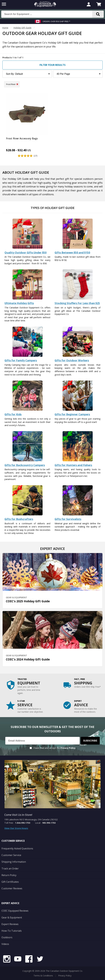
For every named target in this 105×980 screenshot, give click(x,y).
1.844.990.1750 (23, 823)
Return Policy (9, 875)
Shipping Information (14, 862)
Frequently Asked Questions (17, 848)
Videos (5, 944)
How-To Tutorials (12, 931)
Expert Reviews (10, 924)
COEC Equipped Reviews (15, 911)
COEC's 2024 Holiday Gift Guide (28, 659)
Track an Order (10, 869)
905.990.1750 (49, 823)
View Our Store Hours (16, 828)
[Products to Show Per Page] (78, 74)
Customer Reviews (12, 888)
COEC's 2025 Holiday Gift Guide (28, 601)
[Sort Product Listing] (27, 74)
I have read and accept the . (55, 748)
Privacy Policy (68, 748)
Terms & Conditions (43, 976)
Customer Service (11, 855)
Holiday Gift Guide (22, 28)
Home (5, 28)
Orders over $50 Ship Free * (56, 21)
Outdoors (7, 937)
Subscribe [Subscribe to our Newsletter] (90, 741)
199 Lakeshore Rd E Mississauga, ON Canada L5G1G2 (31, 819)
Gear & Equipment (12, 917)
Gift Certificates (10, 882)
